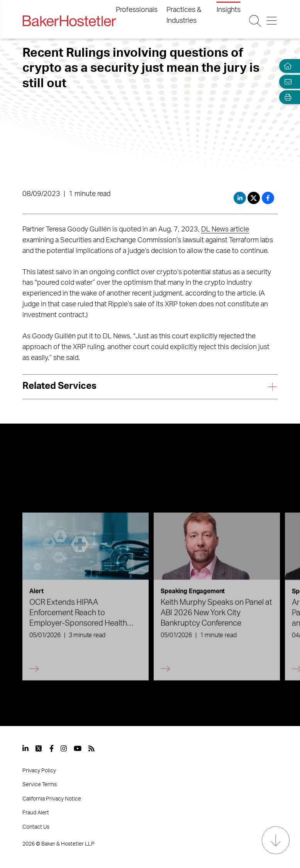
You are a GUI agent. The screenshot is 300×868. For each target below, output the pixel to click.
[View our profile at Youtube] (78, 748)
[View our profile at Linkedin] (25, 748)
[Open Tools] (286, 97)
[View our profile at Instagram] (64, 748)
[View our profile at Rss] (92, 748)
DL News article (225, 230)
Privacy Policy (39, 771)
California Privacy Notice (52, 799)
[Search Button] (255, 21)
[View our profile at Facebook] (52, 748)
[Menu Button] (272, 21)
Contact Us (36, 827)
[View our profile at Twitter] (39, 748)
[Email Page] (286, 82)
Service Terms (40, 785)
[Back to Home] (69, 21)
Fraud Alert (36, 813)
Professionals (137, 10)
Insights (229, 10)
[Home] (286, 66)
